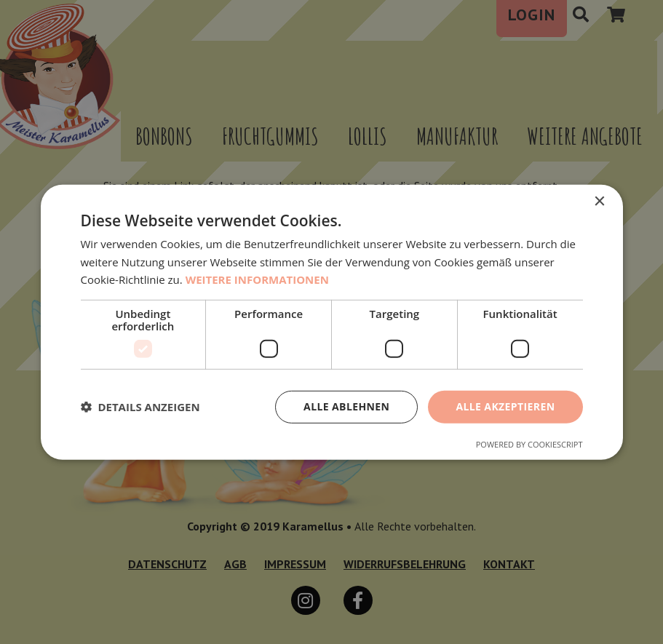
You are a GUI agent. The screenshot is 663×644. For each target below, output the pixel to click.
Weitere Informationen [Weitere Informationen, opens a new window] (257, 279)
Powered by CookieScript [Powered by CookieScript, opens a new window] (529, 444)
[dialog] (331, 322)
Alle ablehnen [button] (346, 406)
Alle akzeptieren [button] (505, 406)
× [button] (599, 201)
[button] (140, 407)
